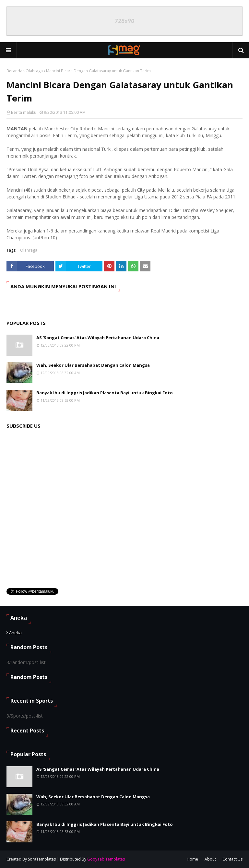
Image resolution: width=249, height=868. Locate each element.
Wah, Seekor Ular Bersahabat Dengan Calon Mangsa (93, 365)
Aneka (15, 633)
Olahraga (34, 71)
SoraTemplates (42, 859)
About (210, 859)
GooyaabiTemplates (106, 859)
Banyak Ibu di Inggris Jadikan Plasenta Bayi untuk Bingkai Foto (105, 393)
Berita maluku (24, 112)
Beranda (14, 71)
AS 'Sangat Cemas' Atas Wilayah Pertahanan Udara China (98, 338)
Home (192, 859)
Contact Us (232, 859)
